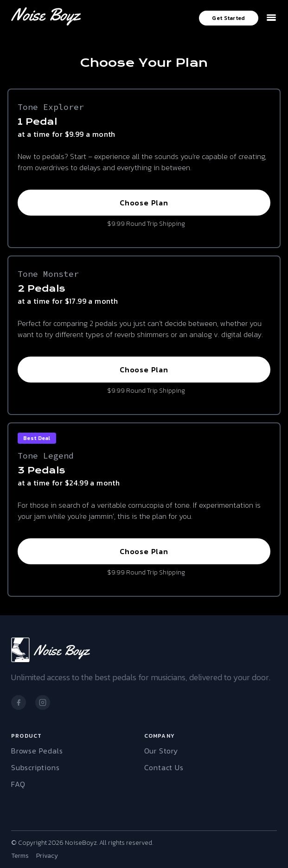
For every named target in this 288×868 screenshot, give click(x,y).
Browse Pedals (37, 751)
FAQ (18, 784)
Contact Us (164, 767)
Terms (20, 856)
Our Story (161, 751)
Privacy (47, 856)
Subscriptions (35, 767)
